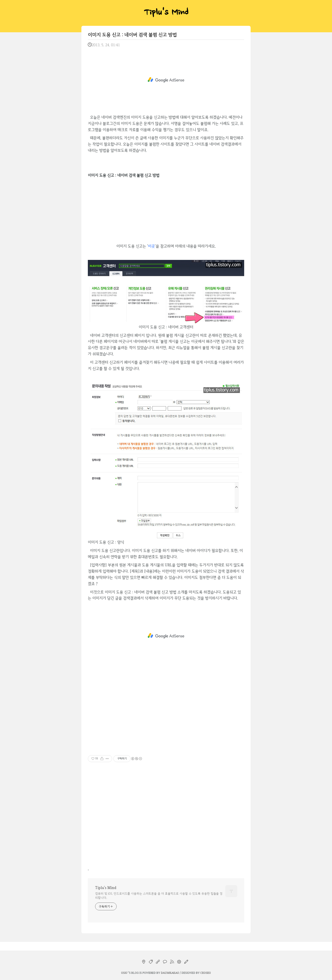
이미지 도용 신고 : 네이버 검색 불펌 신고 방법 (132, 35)
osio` (125, 973)
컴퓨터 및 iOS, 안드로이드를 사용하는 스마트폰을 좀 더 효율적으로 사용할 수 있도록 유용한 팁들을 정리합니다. (159, 896)
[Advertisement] (166, 80)
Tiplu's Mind (166, 13)
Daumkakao (170, 973)
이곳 (151, 246)
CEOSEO (206, 973)
